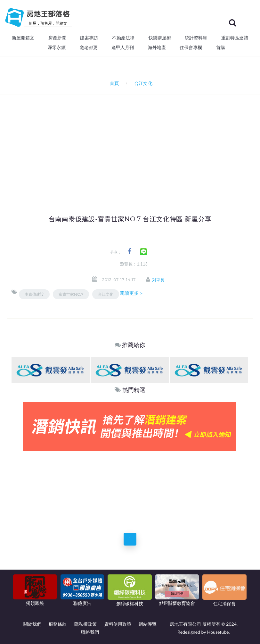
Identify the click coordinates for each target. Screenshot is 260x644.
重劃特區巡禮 (235, 38)
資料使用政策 (118, 624)
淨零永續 (57, 47)
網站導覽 (148, 624)
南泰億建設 (34, 294)
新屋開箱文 (23, 38)
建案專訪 (89, 38)
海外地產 (157, 47)
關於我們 (32, 624)
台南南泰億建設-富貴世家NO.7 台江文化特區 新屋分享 (130, 219)
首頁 (113, 83)
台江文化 (106, 294)
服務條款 (58, 624)
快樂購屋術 (160, 38)
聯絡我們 (90, 632)
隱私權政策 (85, 624)
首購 (221, 47)
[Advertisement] (136, 143)
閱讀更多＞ (132, 293)
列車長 (159, 280)
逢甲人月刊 (123, 47)
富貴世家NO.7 (71, 294)
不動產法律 (123, 38)
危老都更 (89, 47)
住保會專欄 (191, 47)
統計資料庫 (196, 38)
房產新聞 (57, 38)
